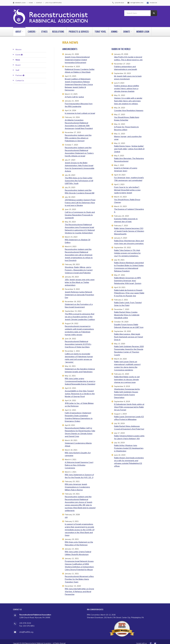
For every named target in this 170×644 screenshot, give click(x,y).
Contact (39, 3)
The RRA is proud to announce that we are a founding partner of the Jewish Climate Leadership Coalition (80, 313)
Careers (32, 28)
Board (18, 61)
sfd (66, 514)
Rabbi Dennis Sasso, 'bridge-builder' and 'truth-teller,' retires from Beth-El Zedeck (129, 145)
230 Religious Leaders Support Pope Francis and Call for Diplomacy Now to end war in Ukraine (80, 199)
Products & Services (79, 28)
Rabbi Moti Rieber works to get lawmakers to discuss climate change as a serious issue (127, 376)
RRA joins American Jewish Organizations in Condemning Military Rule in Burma (77, 483)
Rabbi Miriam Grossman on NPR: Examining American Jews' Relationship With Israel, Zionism (128, 277)
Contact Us (20, 77)
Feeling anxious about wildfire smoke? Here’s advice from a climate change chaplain (127, 85)
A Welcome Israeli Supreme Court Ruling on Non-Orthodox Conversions (79, 461)
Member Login (20, 3)
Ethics (44, 28)
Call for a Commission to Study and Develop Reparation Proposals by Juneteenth (80, 211)
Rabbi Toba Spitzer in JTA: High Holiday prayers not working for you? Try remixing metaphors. (127, 249)
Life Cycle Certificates (53, 3)
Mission (19, 46)
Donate (128, 28)
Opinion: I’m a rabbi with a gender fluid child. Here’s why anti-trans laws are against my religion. (128, 97)
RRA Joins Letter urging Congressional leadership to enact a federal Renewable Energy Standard (80, 378)
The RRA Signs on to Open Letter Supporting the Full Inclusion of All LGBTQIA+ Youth (79, 177)
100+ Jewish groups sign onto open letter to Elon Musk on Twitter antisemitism (80, 279)
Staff (17, 67)
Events (19, 51)
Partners (20, 72)
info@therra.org (137, 3)
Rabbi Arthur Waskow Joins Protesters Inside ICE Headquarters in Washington (129, 444)
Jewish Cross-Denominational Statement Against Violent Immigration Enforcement (77, 56)
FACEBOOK (153, 3)
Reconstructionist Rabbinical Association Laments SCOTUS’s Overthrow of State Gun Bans (78, 340)
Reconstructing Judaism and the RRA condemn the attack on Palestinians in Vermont (78, 134)
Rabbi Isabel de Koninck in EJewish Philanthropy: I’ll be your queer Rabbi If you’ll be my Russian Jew (129, 289)
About (19, 28)
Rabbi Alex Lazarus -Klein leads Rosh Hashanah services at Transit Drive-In (129, 333)
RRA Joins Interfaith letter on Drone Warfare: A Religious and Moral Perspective (79, 588)
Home (31, 3)
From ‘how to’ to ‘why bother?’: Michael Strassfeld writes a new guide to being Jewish (127, 186)
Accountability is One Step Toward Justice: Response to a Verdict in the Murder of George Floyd (80, 390)
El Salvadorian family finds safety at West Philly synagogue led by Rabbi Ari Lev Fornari (129, 403)
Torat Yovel (100, 28)
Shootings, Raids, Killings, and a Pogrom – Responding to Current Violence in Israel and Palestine (79, 266)
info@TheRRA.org (26, 628)
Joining (115, 28)
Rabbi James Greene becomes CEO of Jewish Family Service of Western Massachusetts (129, 227)
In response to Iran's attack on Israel (80, 110)
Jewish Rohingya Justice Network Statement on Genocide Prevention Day (79, 291)
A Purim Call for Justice (74, 93)
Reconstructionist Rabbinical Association (38, 640)
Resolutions (58, 28)
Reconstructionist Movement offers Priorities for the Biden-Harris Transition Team (79, 575)
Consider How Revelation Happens (129, 107)
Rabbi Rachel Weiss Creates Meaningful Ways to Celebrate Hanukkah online (127, 311)
